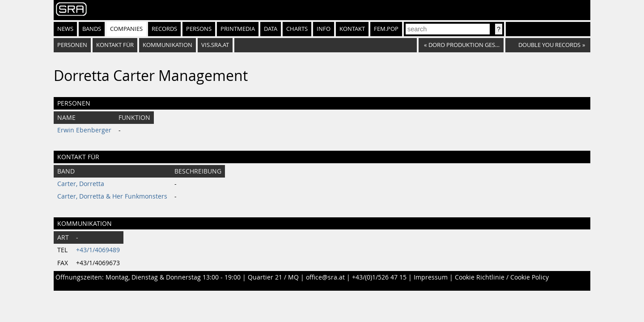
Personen (72, 45)
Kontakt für (115, 45)
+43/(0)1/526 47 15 (379, 277)
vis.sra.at (215, 45)
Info (324, 29)
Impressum (431, 277)
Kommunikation (167, 45)
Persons (199, 29)
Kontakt (352, 29)
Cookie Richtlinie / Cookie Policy (502, 277)
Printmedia (238, 29)
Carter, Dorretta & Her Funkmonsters (112, 196)
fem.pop (386, 29)
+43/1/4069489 (98, 250)
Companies (126, 29)
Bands (92, 29)
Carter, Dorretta (81, 184)
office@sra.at (325, 277)
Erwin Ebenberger (84, 130)
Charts (297, 29)
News (65, 29)
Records (164, 29)
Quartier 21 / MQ (273, 277)
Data (271, 29)
